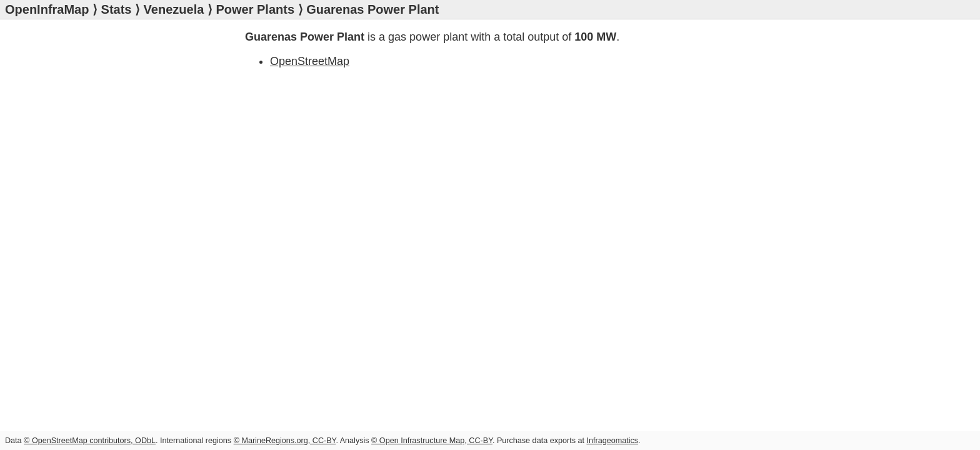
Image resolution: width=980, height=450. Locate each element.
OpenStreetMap (310, 61)
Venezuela (174, 9)
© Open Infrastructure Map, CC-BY (432, 441)
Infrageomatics (612, 441)
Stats (117, 9)
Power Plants (255, 9)
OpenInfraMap (47, 9)
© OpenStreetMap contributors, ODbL (90, 441)
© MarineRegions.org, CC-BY (285, 441)
